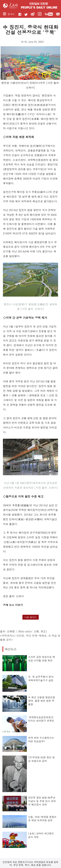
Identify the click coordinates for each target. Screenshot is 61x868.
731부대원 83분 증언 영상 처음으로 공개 (41, 759)
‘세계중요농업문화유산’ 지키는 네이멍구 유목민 (41, 719)
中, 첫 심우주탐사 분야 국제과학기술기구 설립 (41, 678)
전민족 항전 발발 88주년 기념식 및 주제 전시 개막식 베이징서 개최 (42, 801)
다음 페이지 (30, 617)
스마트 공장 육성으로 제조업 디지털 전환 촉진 (42, 659)
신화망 (11, 631)
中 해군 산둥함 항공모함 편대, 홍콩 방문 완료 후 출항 (42, 701)
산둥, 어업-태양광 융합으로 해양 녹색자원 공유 (42, 819)
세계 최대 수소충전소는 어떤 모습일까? (41, 739)
